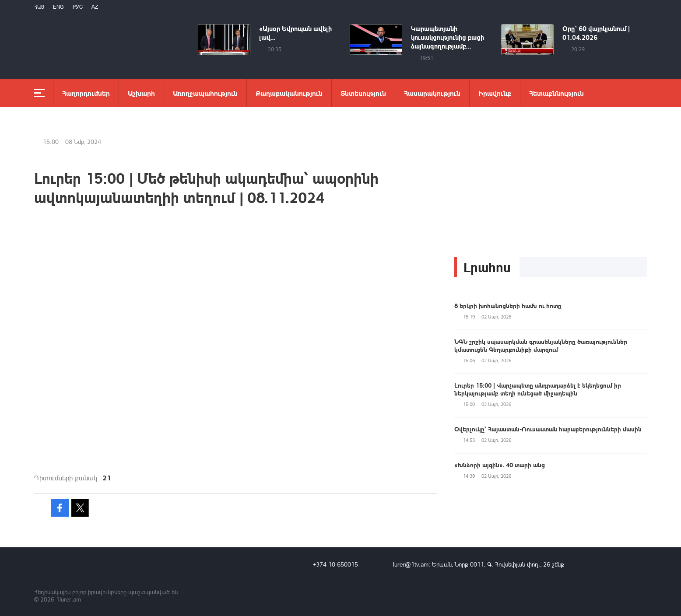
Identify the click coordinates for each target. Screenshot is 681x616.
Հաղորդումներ (86, 93)
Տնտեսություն (363, 93)
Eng (58, 7)
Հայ (39, 7)
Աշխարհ (141, 93)
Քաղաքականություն (289, 93)
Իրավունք (495, 93)
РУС (78, 7)
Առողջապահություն (205, 93)
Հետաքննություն (556, 93)
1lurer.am (68, 599)
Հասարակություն (432, 93)
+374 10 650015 (335, 564)
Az (95, 7)
